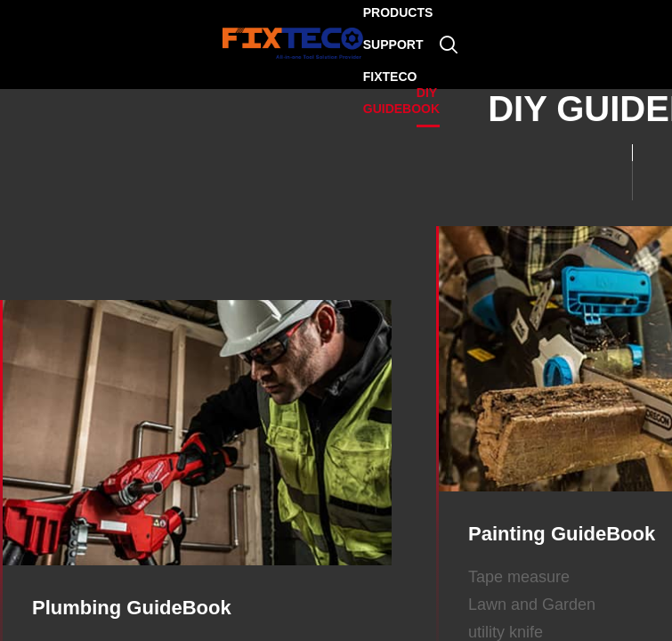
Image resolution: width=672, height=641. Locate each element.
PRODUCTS (398, 12)
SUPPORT (393, 45)
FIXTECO (390, 77)
